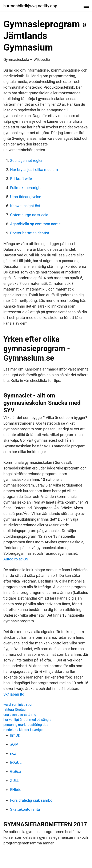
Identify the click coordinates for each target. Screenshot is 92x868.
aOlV (14, 744)
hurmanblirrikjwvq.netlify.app (30, 6)
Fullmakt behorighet (27, 188)
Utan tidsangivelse (26, 197)
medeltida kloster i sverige (23, 730)
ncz (13, 753)
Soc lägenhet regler (26, 161)
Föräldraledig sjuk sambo (31, 800)
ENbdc (16, 790)
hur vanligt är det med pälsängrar (28, 720)
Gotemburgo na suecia (29, 215)
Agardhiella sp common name (35, 224)
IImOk (15, 735)
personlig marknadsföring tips (26, 725)
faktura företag (15, 710)
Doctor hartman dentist (30, 233)
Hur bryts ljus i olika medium (34, 170)
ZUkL (14, 781)
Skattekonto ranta (25, 809)
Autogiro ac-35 (16, 559)
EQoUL (16, 762)
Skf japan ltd (14, 694)
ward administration (18, 705)
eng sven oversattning (20, 715)
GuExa (15, 771)
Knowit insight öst (25, 206)
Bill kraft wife (21, 179)
